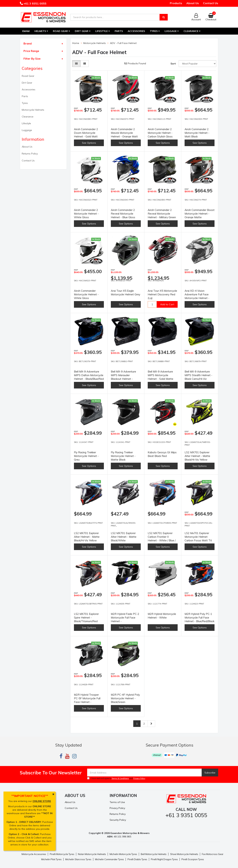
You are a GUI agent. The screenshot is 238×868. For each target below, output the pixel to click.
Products (176, 3)
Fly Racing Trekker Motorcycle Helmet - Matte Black (123, 456)
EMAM (26, 31)
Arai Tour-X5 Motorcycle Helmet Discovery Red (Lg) (162, 294)
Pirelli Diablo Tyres (137, 859)
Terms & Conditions (120, 778)
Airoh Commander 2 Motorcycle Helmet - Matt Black (197, 133)
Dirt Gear (83, 31)
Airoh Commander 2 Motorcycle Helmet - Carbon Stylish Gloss (160, 133)
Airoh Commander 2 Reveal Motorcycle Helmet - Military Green (162, 214)
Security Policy (118, 820)
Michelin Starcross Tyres (78, 859)
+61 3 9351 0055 (35, 3)
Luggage (172, 31)
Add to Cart (167, 304)
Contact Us (211, 3)
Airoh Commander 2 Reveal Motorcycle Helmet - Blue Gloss (123, 214)
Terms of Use (117, 802)
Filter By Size (32, 59)
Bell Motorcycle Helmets (154, 854)
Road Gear (61, 31)
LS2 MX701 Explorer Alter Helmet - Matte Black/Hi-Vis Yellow (197, 456)
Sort (173, 64)
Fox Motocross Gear (213, 854)
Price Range (31, 51)
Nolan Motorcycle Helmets (92, 854)
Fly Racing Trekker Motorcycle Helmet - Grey (86, 456)
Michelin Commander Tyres (109, 859)
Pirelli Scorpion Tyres (193, 859)
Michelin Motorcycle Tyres (123, 854)
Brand (28, 44)
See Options (89, 143)
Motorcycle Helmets (33, 110)
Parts (119, 31)
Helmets (41, 31)
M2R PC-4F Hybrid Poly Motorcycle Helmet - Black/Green (125, 698)
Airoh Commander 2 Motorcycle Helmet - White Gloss (86, 214)
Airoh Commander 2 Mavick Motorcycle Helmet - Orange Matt (124, 133)
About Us (193, 3)
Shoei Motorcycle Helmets (184, 854)
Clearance (192, 31)
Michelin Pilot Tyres (51, 859)
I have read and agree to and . (116, 778)
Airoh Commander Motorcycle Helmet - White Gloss (86, 294)
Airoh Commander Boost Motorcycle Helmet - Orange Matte (200, 214)
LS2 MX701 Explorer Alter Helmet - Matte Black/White (124, 537)
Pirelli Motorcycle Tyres (62, 854)
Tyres (155, 31)
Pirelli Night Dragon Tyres (164, 859)
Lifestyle (103, 31)
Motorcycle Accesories (34, 854)
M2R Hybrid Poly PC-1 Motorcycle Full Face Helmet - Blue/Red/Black (199, 618)
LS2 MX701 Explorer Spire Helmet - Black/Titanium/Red (86, 618)
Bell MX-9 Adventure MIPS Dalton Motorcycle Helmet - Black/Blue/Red (89, 375)
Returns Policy (30, 154)
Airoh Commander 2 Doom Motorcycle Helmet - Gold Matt (86, 133)
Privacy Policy (139, 778)
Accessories (136, 31)
